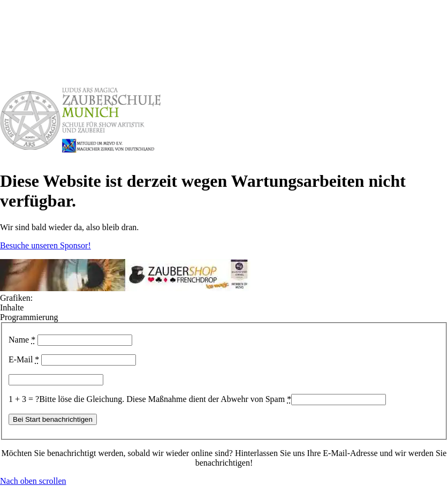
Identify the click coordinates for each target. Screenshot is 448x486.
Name (22, 340)
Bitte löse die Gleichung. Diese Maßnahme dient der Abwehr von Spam (165, 399)
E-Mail (24, 359)
